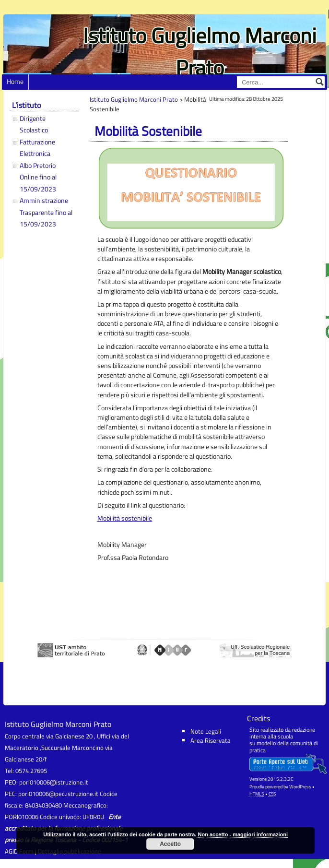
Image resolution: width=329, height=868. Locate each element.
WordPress (300, 787)
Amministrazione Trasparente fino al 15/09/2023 (46, 212)
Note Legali (206, 731)
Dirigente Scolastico (34, 124)
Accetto (170, 844)
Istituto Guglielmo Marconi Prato (200, 51)
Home (15, 82)
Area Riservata (211, 740)
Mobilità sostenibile (125, 518)
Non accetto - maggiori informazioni (243, 834)
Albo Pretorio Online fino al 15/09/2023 (38, 177)
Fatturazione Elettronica (37, 148)
